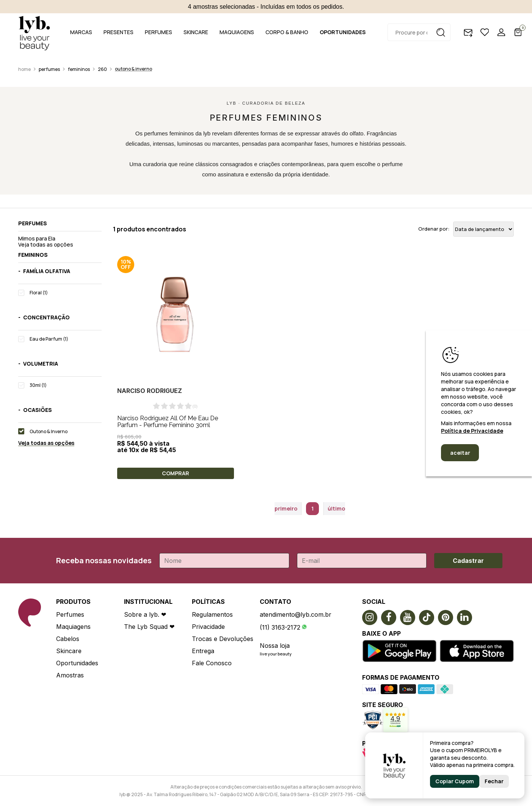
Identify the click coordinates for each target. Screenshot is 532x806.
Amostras (70, 675)
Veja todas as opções (46, 244)
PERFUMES (159, 32)
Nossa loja (275, 646)
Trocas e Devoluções (223, 639)
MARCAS (81, 32)
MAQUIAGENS (237, 32)
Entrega (203, 651)
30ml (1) (38, 385)
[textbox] (419, 32)
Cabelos (68, 639)
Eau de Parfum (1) (49, 339)
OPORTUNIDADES (343, 32)
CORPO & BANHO (287, 32)
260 (102, 69)
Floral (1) (39, 293)
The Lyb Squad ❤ (149, 627)
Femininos (79, 69)
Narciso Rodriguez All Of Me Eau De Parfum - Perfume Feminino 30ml (168, 422)
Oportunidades (77, 663)
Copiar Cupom (455, 781)
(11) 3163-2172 (280, 627)
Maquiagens (73, 627)
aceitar (460, 453)
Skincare (69, 651)
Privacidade (208, 627)
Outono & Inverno (133, 69)
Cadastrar (468, 561)
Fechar (494, 781)
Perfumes (49, 69)
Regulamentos (212, 614)
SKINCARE (196, 32)
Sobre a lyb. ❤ (145, 614)
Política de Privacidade (472, 431)
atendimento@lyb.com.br (296, 614)
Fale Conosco (212, 663)
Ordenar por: (434, 229)
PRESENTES (118, 32)
